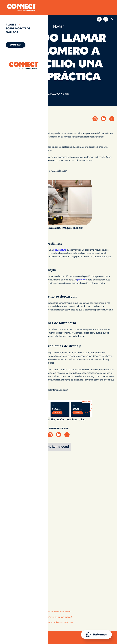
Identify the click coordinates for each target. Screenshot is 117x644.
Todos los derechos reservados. (58, 611)
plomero (81, 280)
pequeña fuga (60, 250)
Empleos (12, 32)
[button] (24, 25)
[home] (21, 7)
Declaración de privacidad (58, 617)
